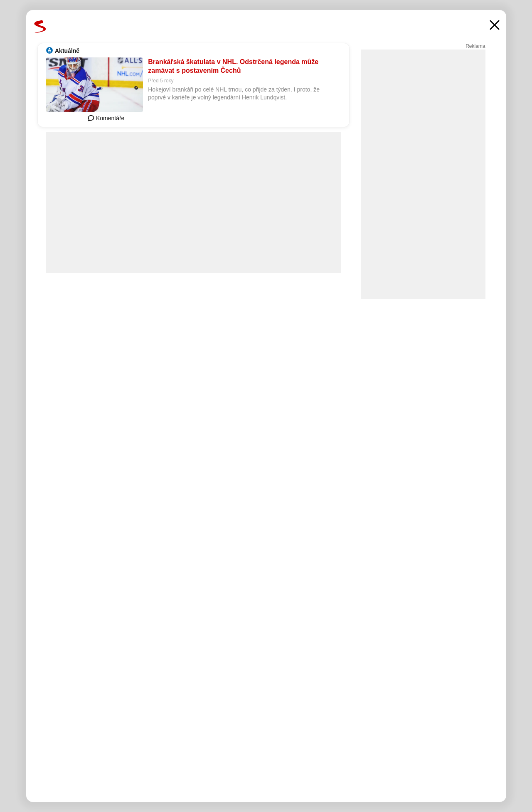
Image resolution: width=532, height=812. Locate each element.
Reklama (475, 46)
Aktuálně (67, 51)
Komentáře (106, 118)
